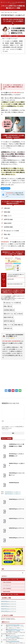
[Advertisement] (13, 69)
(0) (20, 195)
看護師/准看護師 (7, 592)
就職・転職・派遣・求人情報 (11, 594)
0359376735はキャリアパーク (17, 519)
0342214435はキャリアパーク (17, 538)
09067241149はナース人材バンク (13, 494)
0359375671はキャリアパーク (17, 528)
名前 (3, 421)
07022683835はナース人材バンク (13, 492)
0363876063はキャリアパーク (17, 499)
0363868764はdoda (14, 483)
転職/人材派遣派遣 (7, 582)
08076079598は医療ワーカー (16, 625)
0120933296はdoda (14, 641)
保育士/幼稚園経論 (7, 588)
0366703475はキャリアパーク (17, 509)
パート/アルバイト (7, 585)
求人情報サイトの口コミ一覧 (11, 579)
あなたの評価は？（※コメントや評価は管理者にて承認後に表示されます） (13, 427)
